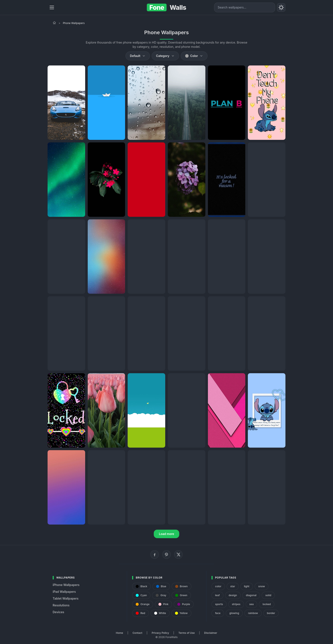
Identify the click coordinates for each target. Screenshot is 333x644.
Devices (58, 612)
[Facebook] (155, 555)
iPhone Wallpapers (66, 585)
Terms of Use (187, 633)
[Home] (54, 23)
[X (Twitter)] (178, 555)
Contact (137, 633)
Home (120, 633)
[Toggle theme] (281, 7)
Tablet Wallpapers (66, 598)
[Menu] (52, 7)
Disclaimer (211, 633)
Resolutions (61, 605)
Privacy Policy (160, 633)
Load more (166, 534)
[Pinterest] (166, 555)
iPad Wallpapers (64, 592)
